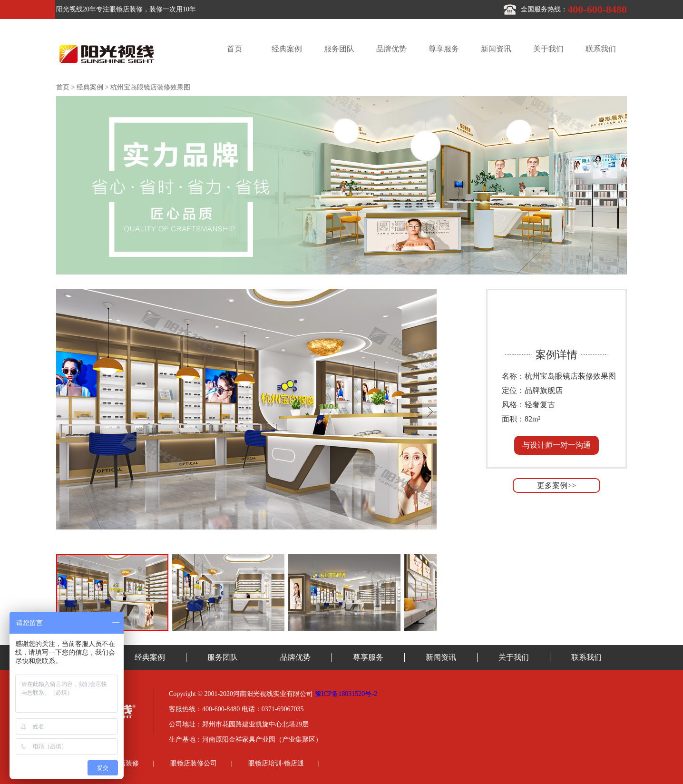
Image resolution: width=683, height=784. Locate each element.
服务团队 (339, 49)
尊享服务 (444, 49)
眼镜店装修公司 (194, 763)
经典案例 (287, 49)
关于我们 (548, 49)
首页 (234, 49)
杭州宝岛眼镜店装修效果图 (150, 87)
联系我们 (601, 49)
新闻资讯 (496, 49)
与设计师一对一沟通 (556, 445)
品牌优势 (391, 49)
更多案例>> (556, 485)
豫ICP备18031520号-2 (346, 694)
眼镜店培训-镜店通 (276, 763)
